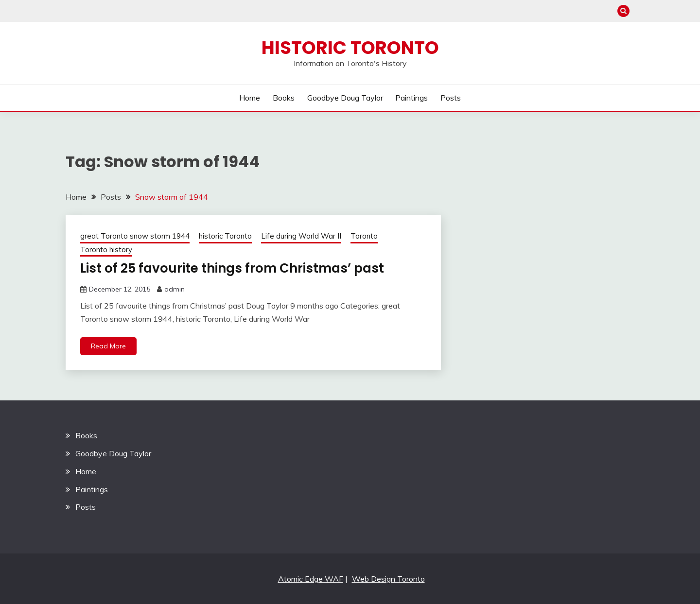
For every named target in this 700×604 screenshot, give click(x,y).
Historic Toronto (350, 48)
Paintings (411, 98)
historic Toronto (225, 236)
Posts (451, 98)
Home (250, 98)
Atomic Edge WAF (311, 579)
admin (175, 289)
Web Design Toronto (388, 579)
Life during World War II (301, 236)
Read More (108, 346)
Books (284, 98)
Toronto (364, 236)
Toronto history (106, 250)
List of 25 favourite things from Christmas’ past (232, 268)
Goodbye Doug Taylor (345, 98)
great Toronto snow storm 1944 (135, 236)
